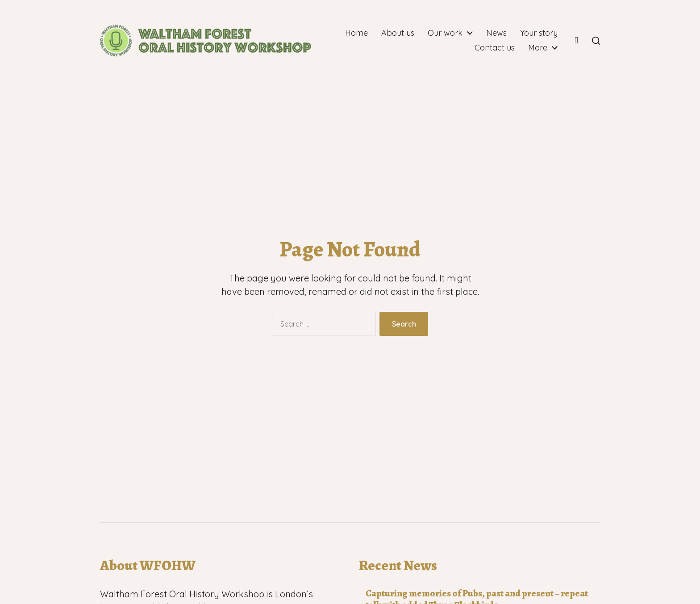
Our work (496, 33)
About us (449, 33)
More (538, 48)
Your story (442, 48)
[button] (596, 41)
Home (407, 33)
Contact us (495, 48)
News (547, 33)
